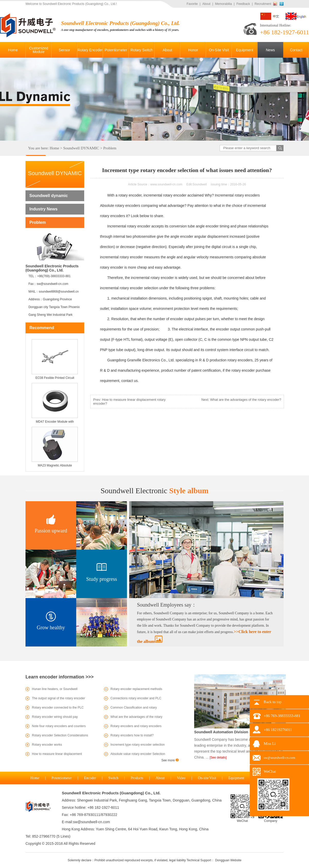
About (206, 4)
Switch (113, 778)
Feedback (243, 4)
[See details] (218, 758)
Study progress (102, 579)
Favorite (192, 4)
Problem (110, 148)
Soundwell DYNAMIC (81, 148)
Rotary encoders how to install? (132, 735)
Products (137, 778)
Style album (154, 491)
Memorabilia (223, 4)
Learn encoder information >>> (60, 677)
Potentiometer (62, 778)
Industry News (43, 209)
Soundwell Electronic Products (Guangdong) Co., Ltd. (111, 793)
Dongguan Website (228, 860)
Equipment (236, 778)
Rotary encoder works (47, 745)
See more (170, 760)
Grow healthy (51, 627)
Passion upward (51, 531)
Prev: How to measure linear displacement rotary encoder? (129, 402)
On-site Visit (207, 778)
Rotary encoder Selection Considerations (60, 735)
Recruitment (263, 4)
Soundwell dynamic (49, 196)
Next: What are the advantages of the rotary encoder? (241, 400)
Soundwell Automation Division (221, 732)
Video (181, 778)
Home (54, 148)
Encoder (90, 778)
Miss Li (270, 744)
